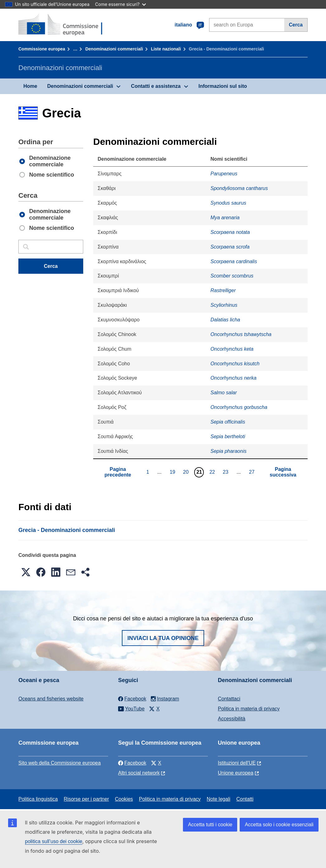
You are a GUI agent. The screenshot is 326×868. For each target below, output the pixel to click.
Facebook (132, 763)
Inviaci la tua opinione (163, 638)
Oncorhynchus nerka (233, 378)
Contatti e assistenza (156, 86)
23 (226, 472)
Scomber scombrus (232, 276)
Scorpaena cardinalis (234, 261)
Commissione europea (42, 49)
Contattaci (229, 699)
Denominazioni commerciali (114, 49)
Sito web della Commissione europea (60, 763)
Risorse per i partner (86, 799)
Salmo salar (223, 393)
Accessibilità (232, 719)
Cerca (296, 25)
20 (187, 472)
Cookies (124, 799)
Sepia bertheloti (228, 436)
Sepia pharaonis (228, 451)
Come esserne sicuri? (120, 4)
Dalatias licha (225, 320)
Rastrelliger (223, 290)
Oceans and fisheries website (51, 699)
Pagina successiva (283, 472)
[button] (26, 572)
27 (253, 472)
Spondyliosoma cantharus (239, 188)
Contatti (245, 799)
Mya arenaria (225, 218)
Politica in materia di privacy (249, 709)
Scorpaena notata (230, 232)
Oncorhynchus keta (232, 349)
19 (173, 472)
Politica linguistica (38, 799)
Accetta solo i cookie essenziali (279, 825)
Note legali (218, 799)
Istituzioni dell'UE (237, 763)
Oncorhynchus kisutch (235, 364)
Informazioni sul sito (223, 86)
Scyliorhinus (224, 305)
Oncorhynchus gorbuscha (239, 407)
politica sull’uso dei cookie (54, 841)
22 (213, 472)
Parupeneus (224, 174)
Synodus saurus (228, 203)
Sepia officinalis (228, 422)
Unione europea (236, 773)
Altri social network (139, 773)
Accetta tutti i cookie (210, 825)
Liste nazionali (166, 49)
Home (30, 86)
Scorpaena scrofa (230, 247)
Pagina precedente (118, 472)
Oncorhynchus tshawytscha (241, 334)
